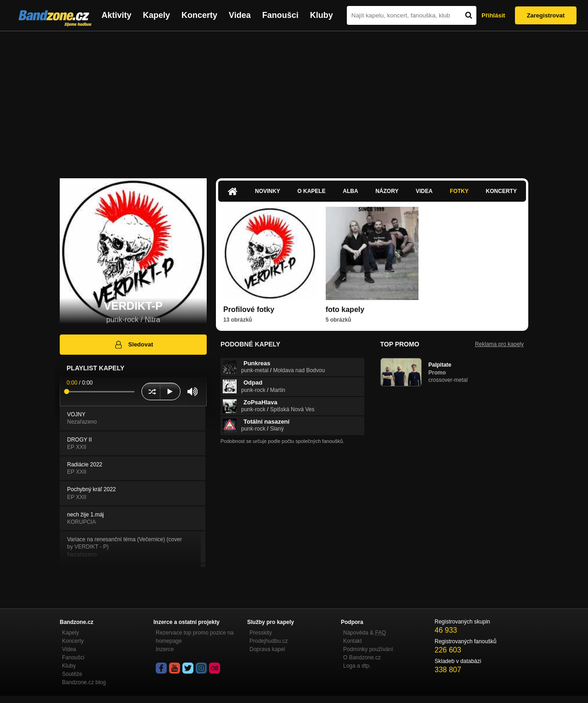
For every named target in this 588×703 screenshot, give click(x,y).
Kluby (322, 15)
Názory (387, 191)
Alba (350, 191)
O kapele (311, 191)
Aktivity (116, 15)
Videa (240, 15)
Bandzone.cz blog (84, 682)
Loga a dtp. (357, 666)
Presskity (261, 633)
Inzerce (165, 649)
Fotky (459, 191)
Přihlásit (493, 15)
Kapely (156, 15)
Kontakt (353, 641)
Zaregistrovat (546, 15)
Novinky (268, 191)
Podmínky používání (368, 649)
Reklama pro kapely (499, 344)
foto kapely (345, 309)
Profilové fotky (249, 309)
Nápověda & (365, 633)
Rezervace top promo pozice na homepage (195, 637)
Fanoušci (280, 15)
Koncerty (199, 15)
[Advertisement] (294, 100)
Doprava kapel (267, 649)
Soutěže (72, 674)
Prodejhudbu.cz (269, 641)
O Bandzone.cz (362, 658)
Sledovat (133, 345)
